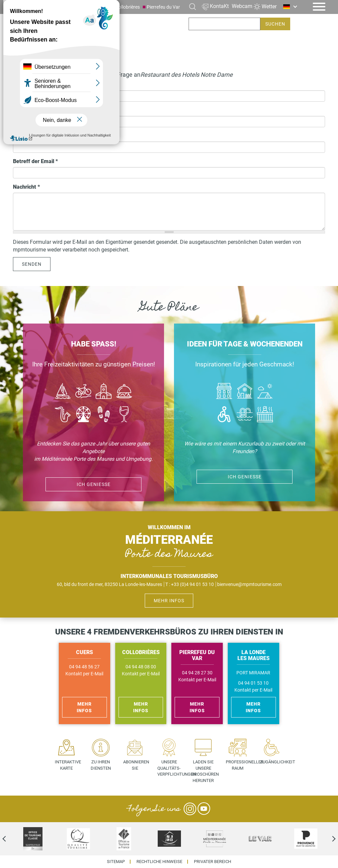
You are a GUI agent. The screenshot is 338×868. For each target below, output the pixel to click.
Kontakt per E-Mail (84, 674)
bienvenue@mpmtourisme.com (249, 584)
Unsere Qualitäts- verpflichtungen (171, 768)
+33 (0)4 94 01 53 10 (192, 584)
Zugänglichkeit (274, 762)
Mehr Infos (169, 601)
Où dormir (245, 392)
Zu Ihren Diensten (101, 765)
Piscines (245, 415)
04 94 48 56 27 (84, 667)
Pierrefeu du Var (163, 7)
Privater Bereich (212, 862)
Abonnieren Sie (136, 765)
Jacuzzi (265, 415)
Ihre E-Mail (28, 136)
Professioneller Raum (240, 765)
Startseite (25, 58)
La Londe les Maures (68, 7)
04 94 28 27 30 (197, 673)
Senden (32, 264)
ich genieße (245, 477)
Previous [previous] (10, 839)
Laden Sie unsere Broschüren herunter (205, 771)
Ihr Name (24, 85)
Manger (124, 392)
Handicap (224, 415)
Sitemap (116, 862)
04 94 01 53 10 (253, 683)
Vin (124, 415)
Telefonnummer (34, 110)
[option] (33, 839)
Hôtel (224, 392)
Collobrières (128, 7)
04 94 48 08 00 (141, 667)
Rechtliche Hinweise (159, 862)
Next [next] (328, 839)
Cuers (103, 7)
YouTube (204, 809)
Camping (265, 392)
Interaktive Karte (68, 765)
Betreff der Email (35, 161)
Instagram (190, 809)
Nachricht (26, 187)
